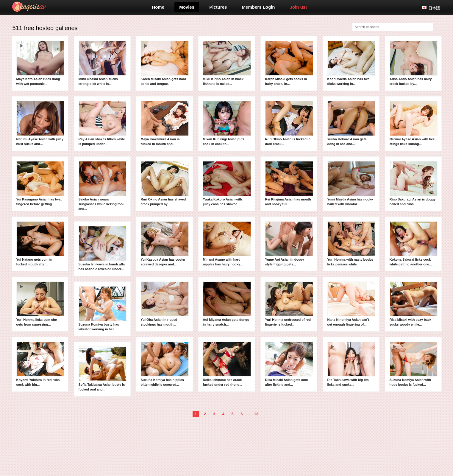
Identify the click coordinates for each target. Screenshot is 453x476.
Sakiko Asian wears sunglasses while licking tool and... (103, 186)
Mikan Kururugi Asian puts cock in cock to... (227, 123)
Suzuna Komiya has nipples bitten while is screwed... (165, 364)
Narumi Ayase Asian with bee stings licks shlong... (414, 123)
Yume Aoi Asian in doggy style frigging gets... (289, 244)
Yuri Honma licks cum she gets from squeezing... (40, 304)
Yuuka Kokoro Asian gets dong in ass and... (351, 123)
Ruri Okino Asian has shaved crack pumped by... (165, 183)
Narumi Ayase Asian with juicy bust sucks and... (40, 123)
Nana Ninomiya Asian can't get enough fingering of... (351, 304)
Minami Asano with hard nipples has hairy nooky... (227, 244)
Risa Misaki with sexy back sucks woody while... (414, 304)
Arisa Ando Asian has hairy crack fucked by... (414, 63)
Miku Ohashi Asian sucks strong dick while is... (103, 63)
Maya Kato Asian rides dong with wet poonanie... (40, 63)
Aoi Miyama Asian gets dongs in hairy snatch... (227, 304)
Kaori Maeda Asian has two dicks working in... (351, 63)
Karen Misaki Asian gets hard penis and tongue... (165, 63)
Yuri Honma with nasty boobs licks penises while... (351, 244)
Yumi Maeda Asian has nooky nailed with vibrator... (351, 183)
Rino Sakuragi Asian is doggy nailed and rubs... (414, 183)
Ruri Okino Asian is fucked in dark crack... (289, 123)
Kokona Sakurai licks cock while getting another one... (414, 244)
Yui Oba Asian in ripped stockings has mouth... (165, 304)
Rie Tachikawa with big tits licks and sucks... (351, 364)
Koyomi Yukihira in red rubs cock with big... (40, 364)
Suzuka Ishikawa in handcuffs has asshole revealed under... (103, 248)
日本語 (434, 8)
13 (256, 414)
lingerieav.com (53, 7)
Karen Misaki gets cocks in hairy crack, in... (289, 63)
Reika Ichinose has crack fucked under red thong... (227, 364)
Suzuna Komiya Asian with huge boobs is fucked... (414, 364)
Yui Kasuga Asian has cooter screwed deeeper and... (165, 244)
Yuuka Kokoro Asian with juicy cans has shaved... (227, 183)
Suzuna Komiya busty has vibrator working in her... (103, 309)
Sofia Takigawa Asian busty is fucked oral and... (103, 369)
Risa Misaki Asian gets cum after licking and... (289, 364)
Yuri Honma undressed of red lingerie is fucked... (289, 304)
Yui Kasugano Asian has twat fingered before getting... (40, 183)
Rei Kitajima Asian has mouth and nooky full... (289, 183)
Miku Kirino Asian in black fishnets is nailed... (227, 63)
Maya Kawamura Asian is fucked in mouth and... (165, 123)
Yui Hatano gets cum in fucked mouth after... (40, 244)
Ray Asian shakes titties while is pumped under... (103, 123)
